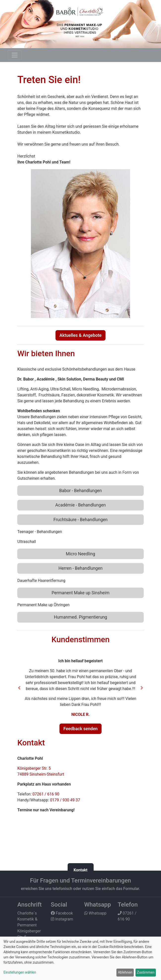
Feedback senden (80, 729)
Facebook (62, 913)
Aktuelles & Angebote (80, 335)
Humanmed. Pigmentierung (81, 617)
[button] (19, 688)
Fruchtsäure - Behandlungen (81, 520)
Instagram (62, 919)
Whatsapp (95, 913)
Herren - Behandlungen (80, 568)
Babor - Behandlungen (80, 491)
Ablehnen (125, 972)
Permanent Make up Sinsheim (80, 593)
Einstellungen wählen (20, 972)
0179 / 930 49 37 (65, 800)
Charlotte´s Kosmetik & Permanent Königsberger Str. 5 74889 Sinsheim (29, 931)
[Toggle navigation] (15, 55)
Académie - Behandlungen (80, 505)
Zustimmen (146, 972)
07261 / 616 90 (46, 794)
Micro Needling (80, 554)
